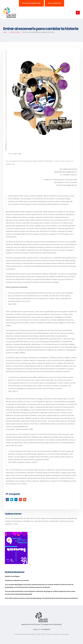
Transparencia (47, 624)
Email (25, 499)
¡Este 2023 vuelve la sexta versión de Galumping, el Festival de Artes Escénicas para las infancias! (41, 598)
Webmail (58, 624)
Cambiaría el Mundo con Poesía (17, 580)
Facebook (7, 499)
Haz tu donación (54, 3)
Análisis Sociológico (12, 576)
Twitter (12, 499)
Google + (20, 499)
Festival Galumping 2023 (31, 3)
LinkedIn (16, 499)
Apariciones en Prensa (35, 619)
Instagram (46, 629)
